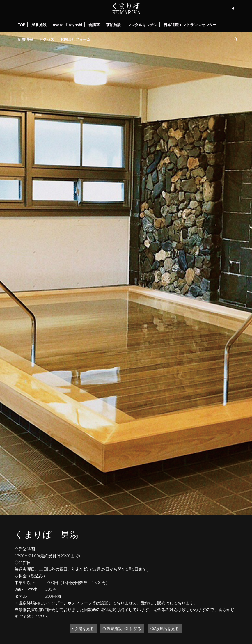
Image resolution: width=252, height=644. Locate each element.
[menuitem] (21, 25)
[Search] (234, 39)
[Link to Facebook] (233, 9)
